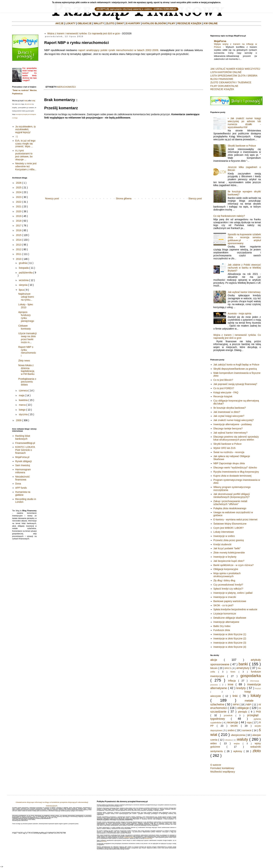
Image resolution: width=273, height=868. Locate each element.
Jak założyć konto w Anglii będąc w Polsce (236, 365)
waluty (242, 739)
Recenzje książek (223, 396)
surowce (247, 730)
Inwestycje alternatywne (226, 622)
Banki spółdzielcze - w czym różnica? (234, 565)
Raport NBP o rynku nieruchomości (27, 351)
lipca (21, 290)
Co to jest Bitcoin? (223, 380)
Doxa (18, 484)
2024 (19, 192)
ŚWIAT (120, 23)
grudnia (23, 263)
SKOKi (234, 726)
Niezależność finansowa (23, 478)
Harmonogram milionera (23, 471)
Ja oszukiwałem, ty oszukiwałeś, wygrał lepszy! (26, 129)
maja (21, 395)
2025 (19, 188)
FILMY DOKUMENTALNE (224, 86)
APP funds (21, 488)
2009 (19, 420)
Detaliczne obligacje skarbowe (230, 618)
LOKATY (71, 23)
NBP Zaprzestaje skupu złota (229, 463)
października (26, 273)
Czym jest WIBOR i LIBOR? (229, 528)
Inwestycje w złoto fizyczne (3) (230, 643)
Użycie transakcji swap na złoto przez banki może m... (27, 338)
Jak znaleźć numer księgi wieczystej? (234, 420)
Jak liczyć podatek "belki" (227, 548)
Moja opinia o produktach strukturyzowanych (227, 575)
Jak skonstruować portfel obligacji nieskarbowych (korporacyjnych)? (232, 496)
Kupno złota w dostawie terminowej (233, 476)
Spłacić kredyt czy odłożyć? (228, 589)
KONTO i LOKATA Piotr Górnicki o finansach (25, 450)
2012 (19, 249)
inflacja (232, 681)
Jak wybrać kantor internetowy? (231, 433)
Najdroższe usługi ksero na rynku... (26, 297)
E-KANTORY (133, 23)
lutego (22, 410)
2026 (19, 183)
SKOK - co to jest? (223, 605)
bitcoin (214, 668)
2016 (19, 230)
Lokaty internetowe (224, 532)
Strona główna (124, 198)
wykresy (238, 751)
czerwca (23, 391)
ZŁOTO (110, 23)
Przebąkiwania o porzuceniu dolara (27, 382)
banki (243, 664)
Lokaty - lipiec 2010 (26, 306)
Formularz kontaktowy (222, 768)
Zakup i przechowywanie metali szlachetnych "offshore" (230, 503)
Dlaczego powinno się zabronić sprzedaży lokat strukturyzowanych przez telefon (236, 438)
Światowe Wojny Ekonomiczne (230, 524)
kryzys (258, 688)
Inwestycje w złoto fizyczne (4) (230, 647)
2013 (19, 245)
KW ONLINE (211, 23)
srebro (231, 730)
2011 (19, 254)
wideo (214, 743)
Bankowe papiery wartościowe (230, 601)
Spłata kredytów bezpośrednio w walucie (235, 609)
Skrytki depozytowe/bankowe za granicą (235, 369)
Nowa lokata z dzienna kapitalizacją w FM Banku (26, 370)
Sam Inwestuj (23, 465)
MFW (236, 705)
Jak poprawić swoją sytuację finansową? (235, 384)
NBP (249, 705)
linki (235, 696)
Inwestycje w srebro (224, 536)
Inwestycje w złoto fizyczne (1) (230, 634)
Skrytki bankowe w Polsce (242, 146)
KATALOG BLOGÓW (154, 23)
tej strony (104, 841)
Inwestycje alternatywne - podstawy (233, 424)
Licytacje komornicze (225, 614)
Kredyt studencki (223, 544)
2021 (19, 207)
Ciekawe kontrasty (25, 327)
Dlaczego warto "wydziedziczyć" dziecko (235, 468)
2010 (19, 259)
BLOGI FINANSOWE (222, 79)
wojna (237, 744)
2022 (19, 202)
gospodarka (251, 676)
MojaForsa (220, 41)
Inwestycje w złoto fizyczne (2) (230, 638)
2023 (19, 197)
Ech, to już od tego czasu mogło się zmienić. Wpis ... (25, 144)
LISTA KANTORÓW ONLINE (226, 72)
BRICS (228, 668)
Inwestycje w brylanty (225, 557)
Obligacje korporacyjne (226, 569)
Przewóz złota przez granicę (229, 540)
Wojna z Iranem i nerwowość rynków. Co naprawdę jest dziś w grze (84, 33)
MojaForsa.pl (22, 457)
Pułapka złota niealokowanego (230, 508)
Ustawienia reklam (129, 837)
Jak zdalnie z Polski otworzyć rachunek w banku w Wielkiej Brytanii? (244, 268)
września (24, 280)
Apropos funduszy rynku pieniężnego (26, 316)
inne (231, 684)
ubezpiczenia (238, 735)
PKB (258, 712)
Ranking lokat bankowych (23, 437)
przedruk (228, 716)
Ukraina (229, 740)
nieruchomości (66, 87)
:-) (16, 136)
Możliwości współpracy (223, 772)
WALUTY (99, 23)
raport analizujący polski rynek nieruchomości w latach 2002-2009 (118, 50)
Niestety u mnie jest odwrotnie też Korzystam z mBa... (26, 166)
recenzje (233, 722)
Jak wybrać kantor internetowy (244, 292)
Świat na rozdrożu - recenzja (229, 452)
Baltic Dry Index (222, 626)
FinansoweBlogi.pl (25, 443)
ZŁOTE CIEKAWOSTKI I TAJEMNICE (231, 82)
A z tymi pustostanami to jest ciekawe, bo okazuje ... (24, 155)
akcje (214, 660)
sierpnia (23, 285)
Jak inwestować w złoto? (227, 412)
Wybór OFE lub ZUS (225, 448)
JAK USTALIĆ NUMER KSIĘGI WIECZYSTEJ (235, 69)
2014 (19, 240)
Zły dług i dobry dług (224, 580)
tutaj (26, 101)
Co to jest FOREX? (224, 388)
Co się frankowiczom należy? (229, 216)
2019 (19, 216)
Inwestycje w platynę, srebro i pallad (233, 593)
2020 (19, 211)
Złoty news (24, 361)
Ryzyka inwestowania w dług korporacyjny (236, 472)
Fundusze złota (222, 630)
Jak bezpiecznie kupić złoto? (229, 561)
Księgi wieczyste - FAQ (226, 392)
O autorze (216, 765)
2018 (19, 221)
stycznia (23, 414)
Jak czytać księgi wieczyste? (229, 416)
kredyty (241, 688)
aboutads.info (148, 838)
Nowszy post (52, 198)
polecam (29, 104)
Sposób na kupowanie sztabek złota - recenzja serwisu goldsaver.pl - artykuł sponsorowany (244, 239)
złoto (257, 751)
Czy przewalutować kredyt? (228, 585)
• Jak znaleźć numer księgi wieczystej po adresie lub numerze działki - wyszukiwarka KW (244, 123)
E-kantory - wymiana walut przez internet (235, 519)
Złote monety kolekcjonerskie (229, 553)
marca (22, 405)
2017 (19, 225)
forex (233, 672)
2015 (19, 235)
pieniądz (243, 712)
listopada (24, 268)
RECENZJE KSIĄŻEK (189, 23)
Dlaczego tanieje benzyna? (228, 429)
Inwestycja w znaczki (225, 597)
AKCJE (59, 23)
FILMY (172, 23)
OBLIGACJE (85, 23)
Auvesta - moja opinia (239, 313)
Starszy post (195, 198)
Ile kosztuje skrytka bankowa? (230, 408)
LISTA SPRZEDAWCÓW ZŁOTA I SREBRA (234, 76)
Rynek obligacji (24, 461)
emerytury (243, 668)
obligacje (243, 708)
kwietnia (23, 400)
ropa (249, 722)
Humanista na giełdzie (23, 493)
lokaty (256, 696)
